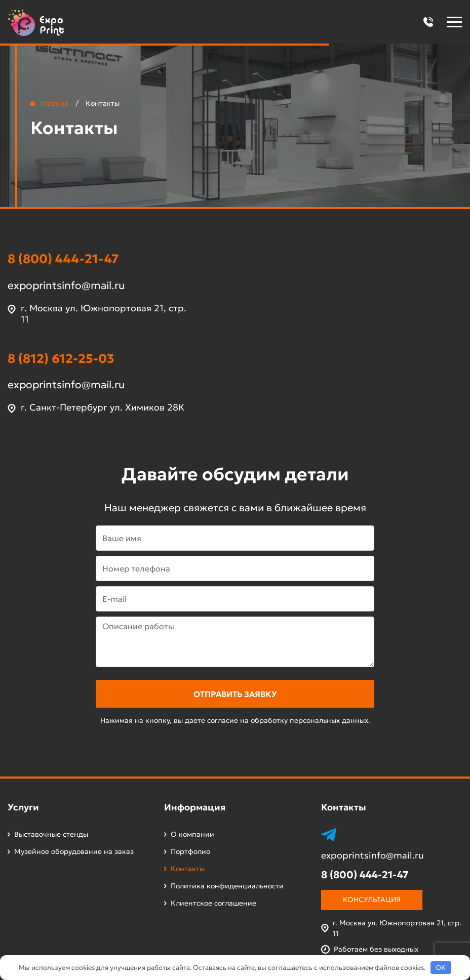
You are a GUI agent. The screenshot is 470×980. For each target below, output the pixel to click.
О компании (192, 834)
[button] (428, 22)
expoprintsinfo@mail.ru (66, 285)
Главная (54, 103)
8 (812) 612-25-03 (61, 359)
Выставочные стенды (51, 834)
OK (441, 968)
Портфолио (190, 851)
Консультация (372, 900)
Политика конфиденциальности (227, 886)
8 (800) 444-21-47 (63, 259)
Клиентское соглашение (213, 903)
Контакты (188, 869)
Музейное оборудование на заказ (74, 851)
